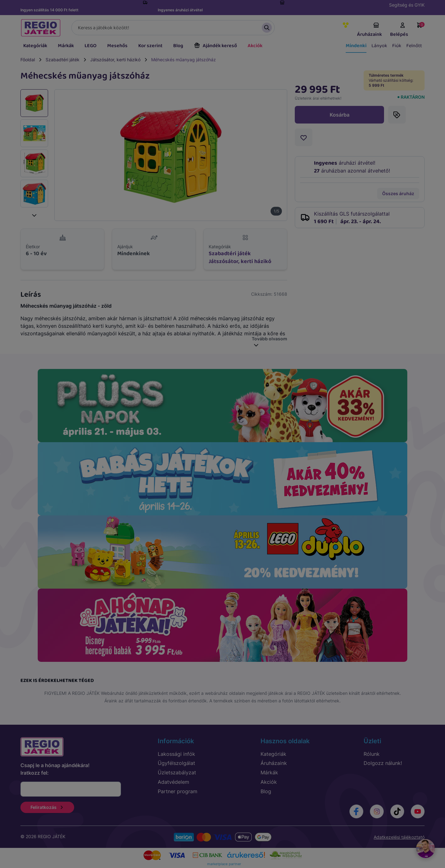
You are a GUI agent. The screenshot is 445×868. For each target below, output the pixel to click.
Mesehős (117, 46)
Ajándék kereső (215, 46)
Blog (178, 46)
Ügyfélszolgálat (176, 763)
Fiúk (397, 46)
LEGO (91, 46)
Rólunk (372, 754)
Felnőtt (414, 46)
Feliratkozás (47, 807)
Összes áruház (398, 193)
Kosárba (340, 115)
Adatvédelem (173, 782)
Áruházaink (369, 30)
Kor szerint (150, 46)
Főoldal (28, 60)
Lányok (379, 46)
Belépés (399, 30)
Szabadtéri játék (63, 60)
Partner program (178, 791)
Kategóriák (35, 46)
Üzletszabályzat (177, 772)
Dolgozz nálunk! (383, 763)
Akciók (255, 46)
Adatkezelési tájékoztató (399, 837)
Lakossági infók (176, 754)
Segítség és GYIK (407, 5)
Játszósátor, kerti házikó (115, 60)
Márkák (66, 46)
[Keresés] (173, 28)
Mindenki (356, 46)
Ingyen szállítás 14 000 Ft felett (49, 10)
